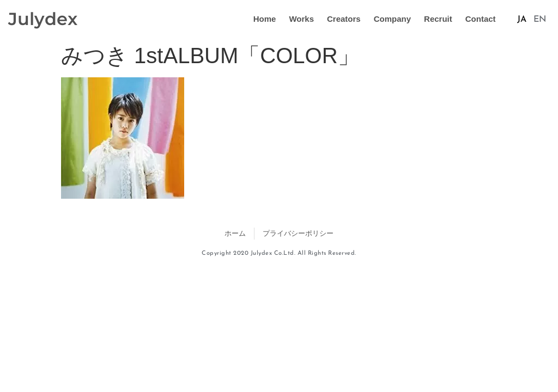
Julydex (43, 19)
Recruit (438, 19)
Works (301, 19)
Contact (481, 19)
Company (392, 19)
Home (265, 19)
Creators (344, 19)
